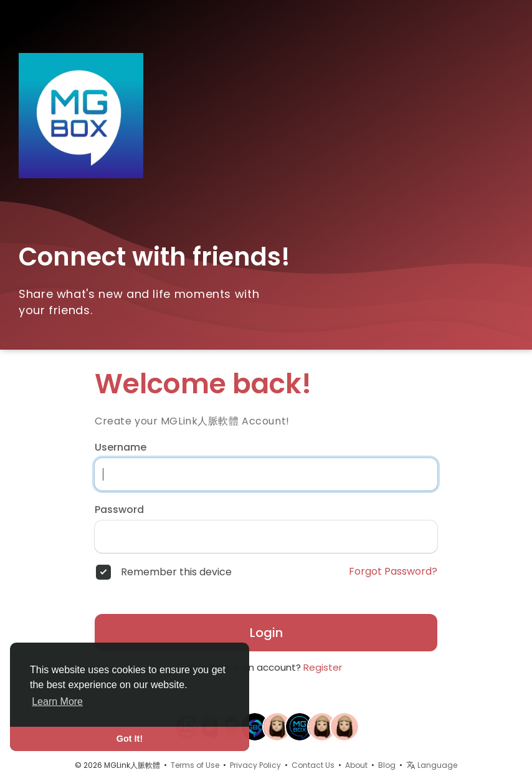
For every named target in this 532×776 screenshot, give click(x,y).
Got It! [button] (130, 739)
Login (266, 633)
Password (119, 510)
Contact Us (313, 765)
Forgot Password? (393, 572)
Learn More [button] (57, 702)
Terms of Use (195, 765)
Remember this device (176, 572)
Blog (387, 765)
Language (432, 765)
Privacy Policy (255, 765)
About (356, 765)
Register (323, 667)
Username (121, 448)
